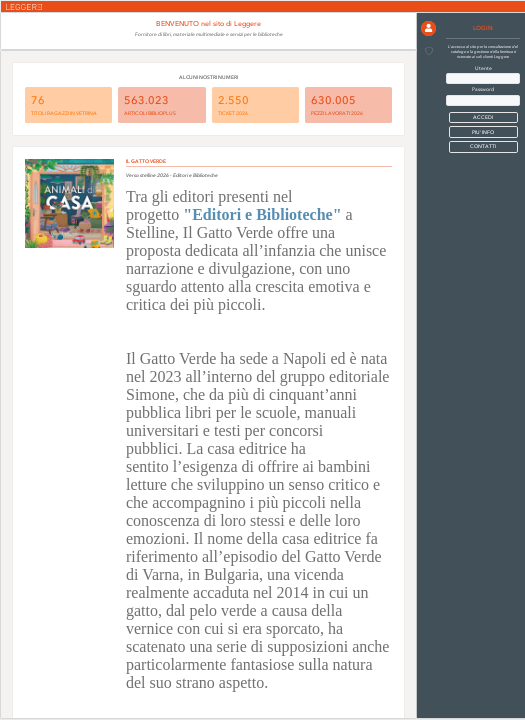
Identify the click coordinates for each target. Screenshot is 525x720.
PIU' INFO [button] (483, 132)
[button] (428, 28)
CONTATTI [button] (483, 146)
